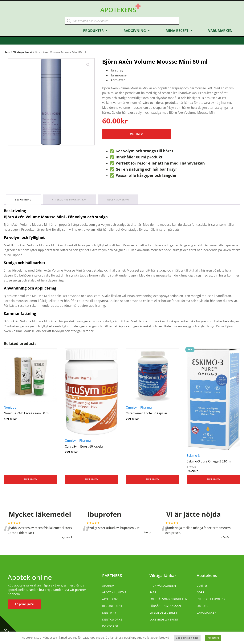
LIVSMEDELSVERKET (163, 612)
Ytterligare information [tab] (70, 199)
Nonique (10, 407)
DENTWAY (109, 612)
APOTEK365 (110, 599)
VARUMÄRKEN (207, 612)
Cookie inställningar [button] (187, 638)
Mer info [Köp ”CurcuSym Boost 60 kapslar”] (91, 479)
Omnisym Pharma (78, 440)
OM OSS (203, 605)
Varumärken (220, 30)
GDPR (201, 592)
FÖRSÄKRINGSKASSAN (165, 605)
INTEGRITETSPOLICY (211, 599)
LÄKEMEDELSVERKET (164, 619)
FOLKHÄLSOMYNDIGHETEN (169, 599)
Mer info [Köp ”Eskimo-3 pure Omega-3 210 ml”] (213, 479)
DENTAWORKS (112, 619)
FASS (153, 592)
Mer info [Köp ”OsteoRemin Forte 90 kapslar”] (152, 479)
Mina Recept (179, 30)
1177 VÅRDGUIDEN (163, 585)
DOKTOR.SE (110, 626)
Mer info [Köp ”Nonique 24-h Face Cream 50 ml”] (30, 479)
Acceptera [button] (213, 638)
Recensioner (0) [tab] (118, 199)
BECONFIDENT (112, 605)
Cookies (202, 585)
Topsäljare (24, 604)
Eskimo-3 (193, 455)
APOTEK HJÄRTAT (114, 592)
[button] (88, 65)
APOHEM (108, 585)
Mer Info (136, 134)
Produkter (96, 30)
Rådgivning (137, 30)
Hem (7, 52)
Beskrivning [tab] (23, 199)
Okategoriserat (22, 52)
